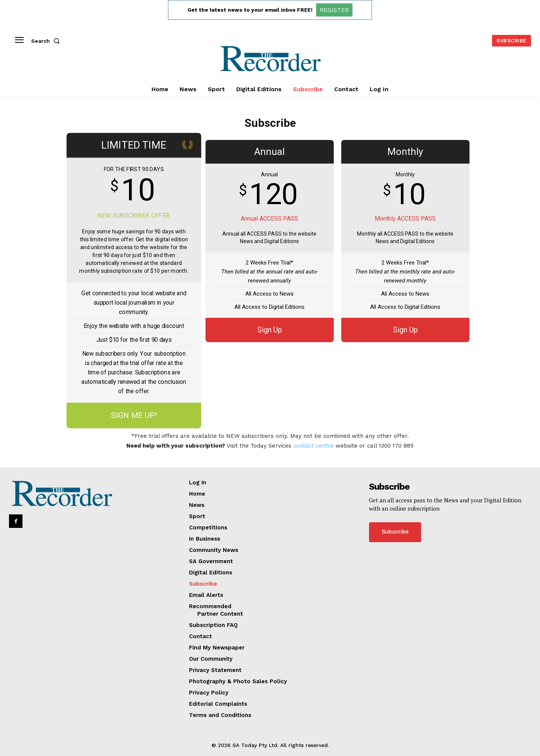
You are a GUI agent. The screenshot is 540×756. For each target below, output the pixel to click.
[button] (47, 41)
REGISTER (334, 10)
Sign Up (270, 330)
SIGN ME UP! (134, 416)
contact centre (313, 446)
